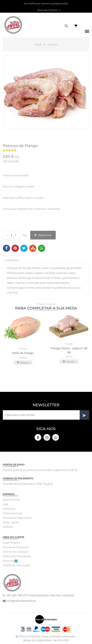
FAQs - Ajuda (11, 522)
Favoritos (10, 561)
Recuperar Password (16, 547)
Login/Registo (11, 543)
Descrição (12, 260)
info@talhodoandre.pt (21, 601)
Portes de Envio (12, 513)
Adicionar (43, 235)
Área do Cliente (49, 10)
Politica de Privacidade (17, 556)
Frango (53, 45)
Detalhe (23, 363)
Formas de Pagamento (17, 518)
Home (38, 45)
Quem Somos (11, 500)
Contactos (9, 509)
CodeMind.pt (44, 640)
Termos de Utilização (16, 552)
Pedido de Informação (17, 565)
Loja (5, 504)
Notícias (8, 527)
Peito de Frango (23, 353)
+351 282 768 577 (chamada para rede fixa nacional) (40, 595)
